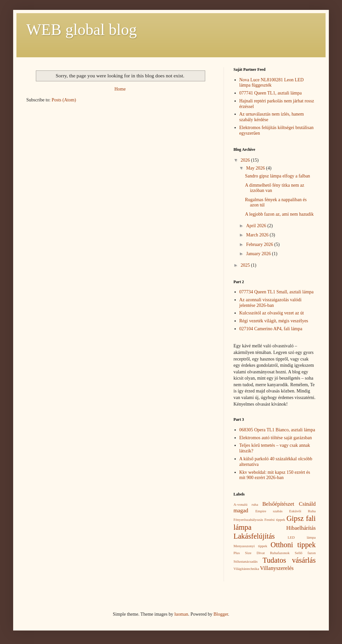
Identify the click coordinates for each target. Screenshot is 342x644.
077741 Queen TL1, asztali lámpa (271, 93)
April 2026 (257, 226)
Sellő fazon (305, 553)
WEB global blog (82, 29)
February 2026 (260, 244)
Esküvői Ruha (302, 511)
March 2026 (258, 235)
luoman (181, 614)
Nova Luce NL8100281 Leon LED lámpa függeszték (272, 83)
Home (120, 89)
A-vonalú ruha (246, 504)
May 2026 (256, 168)
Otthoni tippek (293, 545)
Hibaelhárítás (301, 528)
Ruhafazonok (280, 553)
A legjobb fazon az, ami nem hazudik (279, 214)
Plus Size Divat (249, 553)
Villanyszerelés (277, 568)
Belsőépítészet (278, 504)
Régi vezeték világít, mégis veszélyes (274, 321)
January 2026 (259, 254)
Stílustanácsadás (245, 561)
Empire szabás (269, 511)
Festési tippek (275, 520)
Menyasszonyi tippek (250, 546)
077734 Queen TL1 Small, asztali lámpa (277, 292)
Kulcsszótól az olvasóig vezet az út (272, 313)
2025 (246, 265)
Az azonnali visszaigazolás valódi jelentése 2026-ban (270, 303)
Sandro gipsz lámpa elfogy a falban (278, 176)
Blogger (221, 614)
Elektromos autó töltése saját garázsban (276, 438)
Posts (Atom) (64, 100)
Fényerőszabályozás (248, 520)
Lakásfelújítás (254, 536)
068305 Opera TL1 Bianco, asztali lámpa (277, 430)
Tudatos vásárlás (289, 560)
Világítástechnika (246, 569)
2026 (246, 160)
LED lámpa (302, 537)
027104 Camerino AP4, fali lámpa (271, 329)
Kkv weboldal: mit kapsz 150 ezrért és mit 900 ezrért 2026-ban (275, 475)
